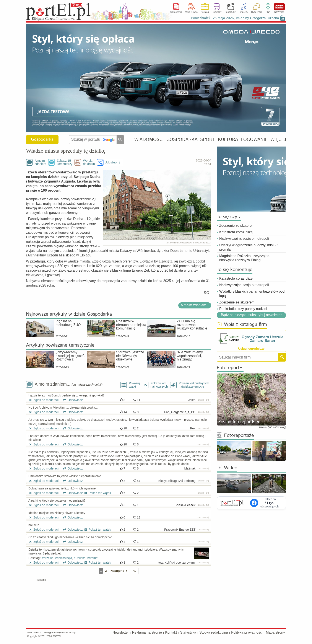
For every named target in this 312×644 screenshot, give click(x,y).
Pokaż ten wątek (97, 493)
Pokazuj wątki (134, 385)
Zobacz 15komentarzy (65, 162)
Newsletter (121, 632)
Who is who (191, 12)
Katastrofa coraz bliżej (236, 232)
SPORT (208, 139)
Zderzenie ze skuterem (237, 226)
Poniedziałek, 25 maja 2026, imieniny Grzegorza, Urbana (235, 18)
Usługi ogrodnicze (251, 349)
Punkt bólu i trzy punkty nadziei (243, 309)
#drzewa (48, 558)
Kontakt (171, 632)
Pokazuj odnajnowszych (159, 385)
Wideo (227, 468)
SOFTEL (57, 636)
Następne (120, 571)
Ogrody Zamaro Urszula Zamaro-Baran (262, 339)
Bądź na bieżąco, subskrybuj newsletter (251, 315)
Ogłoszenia (176, 12)
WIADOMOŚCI (149, 139)
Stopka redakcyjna (214, 632)
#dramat (93, 558)
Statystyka (188, 632)
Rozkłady (217, 12)
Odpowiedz (71, 400)
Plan (268, 12)
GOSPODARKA (182, 139)
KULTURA (228, 139)
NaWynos (279, 7)
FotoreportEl (230, 368)
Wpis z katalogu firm (242, 325)
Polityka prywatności (247, 632)
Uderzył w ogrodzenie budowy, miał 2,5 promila (249, 247)
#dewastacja (64, 558)
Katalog (205, 12)
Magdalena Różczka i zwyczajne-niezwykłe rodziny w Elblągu (245, 258)
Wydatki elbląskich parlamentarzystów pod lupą (252, 293)
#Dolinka (80, 558)
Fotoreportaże (235, 436)
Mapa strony (275, 632)
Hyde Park (257, 12)
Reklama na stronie (147, 632)
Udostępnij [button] (112, 162)
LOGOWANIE (254, 139)
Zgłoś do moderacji (44, 400)
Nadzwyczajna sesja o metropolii (244, 239)
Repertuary (231, 12)
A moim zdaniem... (195, 305)
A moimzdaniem (40, 162)
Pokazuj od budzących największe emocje (194, 385)
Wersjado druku (89, 162)
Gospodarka (42, 139)
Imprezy (244, 12)
